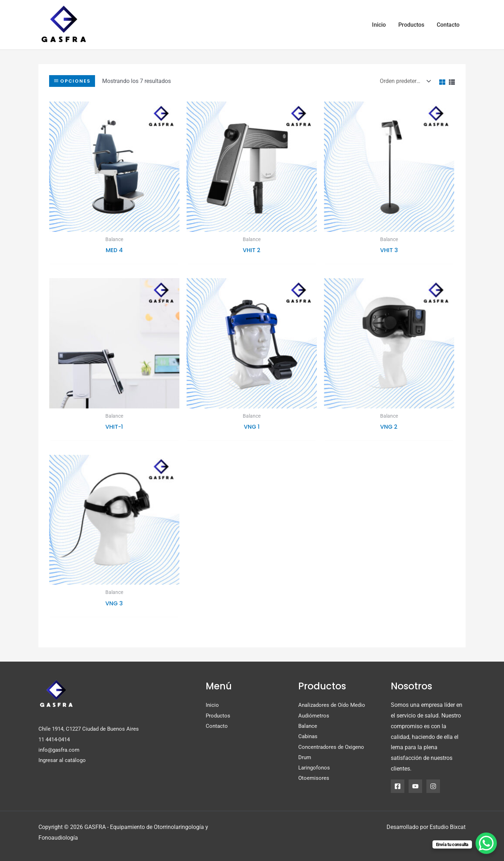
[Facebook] (398, 786)
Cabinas (309, 737)
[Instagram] (433, 786)
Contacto (217, 726)
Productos (219, 716)
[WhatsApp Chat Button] (486, 843)
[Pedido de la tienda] (404, 81)
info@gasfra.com (60, 750)
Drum (305, 758)
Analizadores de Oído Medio (334, 705)
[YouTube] (415, 786)
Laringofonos (315, 768)
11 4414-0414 (56, 739)
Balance (308, 726)
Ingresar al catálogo (63, 760)
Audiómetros (314, 716)
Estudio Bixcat (448, 827)
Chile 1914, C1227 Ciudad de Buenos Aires (92, 729)
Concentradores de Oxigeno (333, 747)
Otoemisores (314, 779)
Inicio (212, 705)
